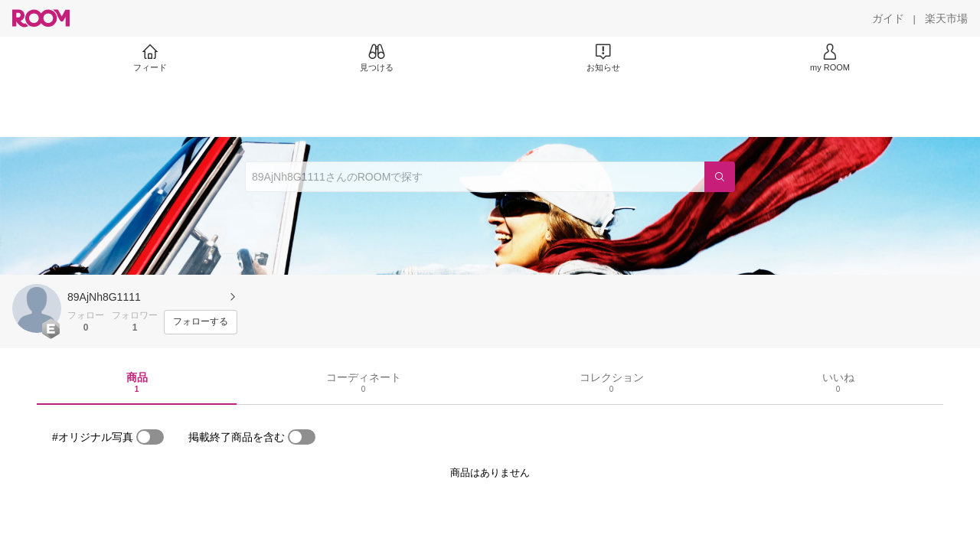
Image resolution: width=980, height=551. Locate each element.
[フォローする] (201, 322)
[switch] (150, 437)
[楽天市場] (946, 18)
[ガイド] (888, 18)
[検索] (720, 177)
